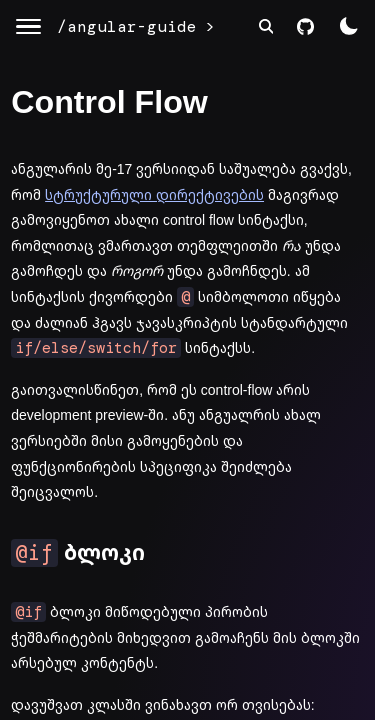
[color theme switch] (348, 26)
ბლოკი (78, 552)
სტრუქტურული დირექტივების (154, 195)
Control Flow (109, 102)
